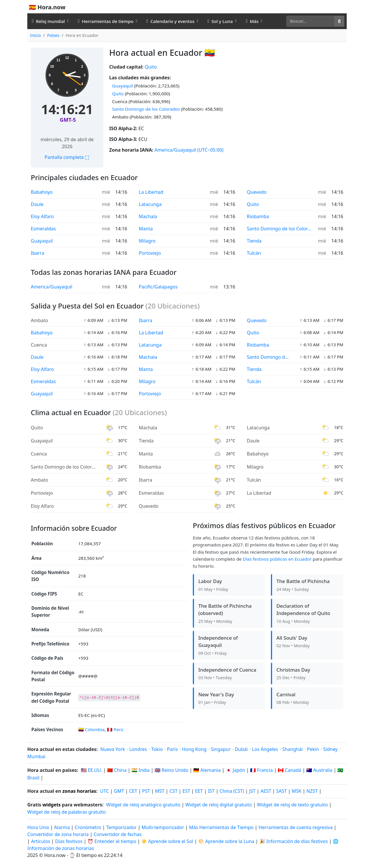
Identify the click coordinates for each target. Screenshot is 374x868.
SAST (282, 791)
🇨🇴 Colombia (91, 729)
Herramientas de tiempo (106, 21)
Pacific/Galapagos (158, 287)
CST (173, 791)
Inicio (36, 35)
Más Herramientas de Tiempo (222, 827)
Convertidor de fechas (118, 834)
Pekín (313, 749)
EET (199, 791)
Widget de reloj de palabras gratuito (66, 812)
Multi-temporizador (163, 827)
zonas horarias (79, 791)
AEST (266, 791)
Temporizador (122, 827)
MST (160, 791)
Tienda (254, 241)
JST (252, 791)
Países (53, 35)
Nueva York (113, 749)
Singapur (221, 749)
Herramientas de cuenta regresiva (296, 827)
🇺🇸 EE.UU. (91, 770)
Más (252, 21)
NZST (312, 791)
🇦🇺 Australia (319, 770)
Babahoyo (42, 192)
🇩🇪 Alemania (207, 770)
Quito (151, 67)
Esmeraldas (43, 229)
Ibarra (37, 253)
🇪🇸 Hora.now (47, 7)
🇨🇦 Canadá (290, 770)
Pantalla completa (67, 157)
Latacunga (150, 204)
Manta (146, 229)
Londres (138, 749)
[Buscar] (310, 21)
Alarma (62, 827)
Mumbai (36, 756)
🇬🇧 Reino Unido (171, 770)
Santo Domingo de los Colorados (146, 109)
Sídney (330, 749)
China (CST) (232, 791)
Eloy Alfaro (42, 216)
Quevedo (257, 192)
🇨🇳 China (117, 770)
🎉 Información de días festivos (294, 841)
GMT (119, 791)
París (172, 749)
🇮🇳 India (141, 770)
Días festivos (69, 841)
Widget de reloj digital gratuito (219, 805)
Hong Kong (194, 749)
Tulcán (254, 253)
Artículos (41, 841)
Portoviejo (150, 253)
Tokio (157, 749)
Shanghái (292, 749)
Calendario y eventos (170, 21)
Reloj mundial (48, 21)
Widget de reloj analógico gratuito (143, 805)
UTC (105, 791)
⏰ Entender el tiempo (112, 841)
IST (211, 791)
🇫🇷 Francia (261, 770)
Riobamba (258, 216)
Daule (37, 204)
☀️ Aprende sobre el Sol (167, 841)
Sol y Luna (220, 21)
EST (186, 791)
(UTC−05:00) (210, 150)
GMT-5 (68, 120)
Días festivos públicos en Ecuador (277, 559)
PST (146, 791)
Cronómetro (88, 827)
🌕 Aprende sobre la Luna (226, 841)
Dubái (241, 749)
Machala (148, 216)
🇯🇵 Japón (235, 770)
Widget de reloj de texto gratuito (292, 805)
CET (133, 791)
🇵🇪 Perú (115, 729)
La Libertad (151, 192)
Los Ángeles (265, 749)
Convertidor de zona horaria (59, 834)
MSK (297, 791)
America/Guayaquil (175, 150)
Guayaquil (123, 86)
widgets (52, 805)
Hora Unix (38, 827)
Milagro (147, 241)
